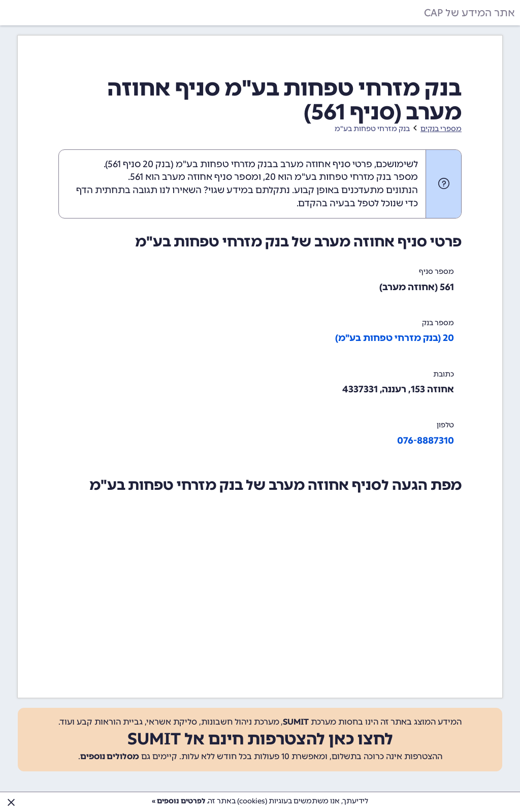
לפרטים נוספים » (178, 801)
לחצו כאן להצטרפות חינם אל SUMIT (260, 739)
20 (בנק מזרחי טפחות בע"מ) (395, 338)
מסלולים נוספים (110, 756)
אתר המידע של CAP (469, 13)
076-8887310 (426, 441)
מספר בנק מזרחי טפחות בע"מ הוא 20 (342, 177)
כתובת (444, 374)
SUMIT (296, 722)
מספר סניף (436, 272)
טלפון (445, 425)
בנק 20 (157, 164)
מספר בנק (438, 323)
